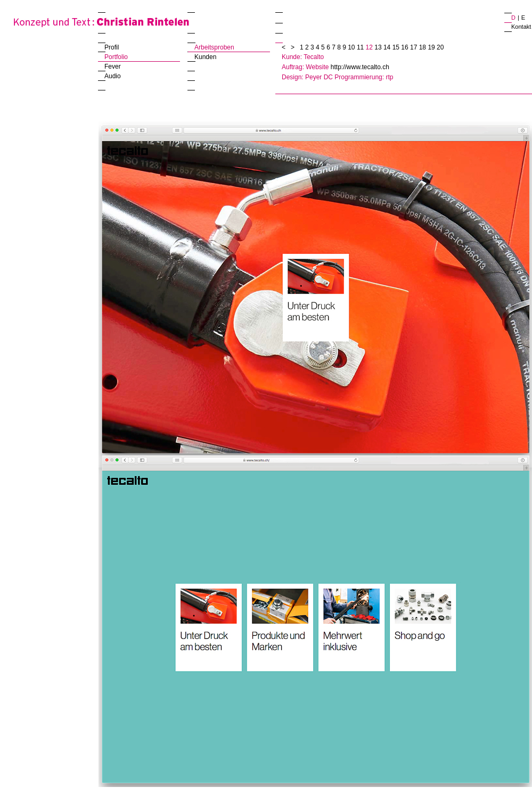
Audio (113, 76)
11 (361, 47)
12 (370, 47)
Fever (113, 67)
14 (388, 47)
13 (379, 47)
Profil (112, 47)
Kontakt (521, 27)
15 (397, 47)
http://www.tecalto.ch (360, 67)
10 (352, 47)
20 (440, 47)
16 (406, 47)
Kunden (205, 57)
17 (415, 47)
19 (432, 47)
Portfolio (116, 57)
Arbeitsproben (214, 47)
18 (424, 47)
